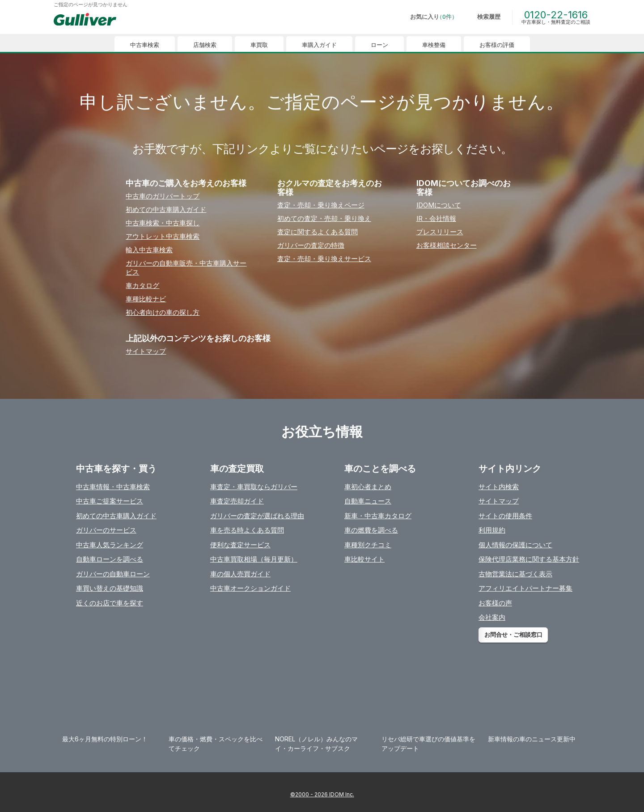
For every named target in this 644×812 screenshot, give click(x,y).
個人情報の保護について (515, 545)
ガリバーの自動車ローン (113, 574)
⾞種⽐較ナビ (146, 299)
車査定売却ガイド (237, 501)
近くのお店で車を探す (110, 603)
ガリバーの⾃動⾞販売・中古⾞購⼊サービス (186, 268)
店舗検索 (205, 45)
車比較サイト (364, 559)
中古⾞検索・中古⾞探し (163, 223)
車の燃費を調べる (371, 530)
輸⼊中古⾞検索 (149, 250)
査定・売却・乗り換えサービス (324, 259)
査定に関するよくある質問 (318, 232)
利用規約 (492, 530)
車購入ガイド (319, 45)
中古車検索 (145, 45)
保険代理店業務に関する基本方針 (529, 559)
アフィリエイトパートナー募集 (525, 588)
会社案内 (492, 617)
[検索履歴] (483, 17)
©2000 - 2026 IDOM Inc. (322, 794)
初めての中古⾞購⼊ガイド (166, 209)
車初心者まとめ (368, 487)
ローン (379, 45)
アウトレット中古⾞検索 (163, 236)
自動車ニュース (368, 501)
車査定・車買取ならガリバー (254, 487)
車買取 (259, 45)
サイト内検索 (499, 487)
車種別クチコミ (368, 545)
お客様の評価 (497, 45)
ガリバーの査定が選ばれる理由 (257, 516)
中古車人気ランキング (110, 545)
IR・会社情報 (436, 218)
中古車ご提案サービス (110, 501)
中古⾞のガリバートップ (163, 196)
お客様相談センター (447, 245)
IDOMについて (439, 205)
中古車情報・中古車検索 (113, 487)
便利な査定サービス (240, 545)
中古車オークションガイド (250, 588)
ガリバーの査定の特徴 (311, 245)
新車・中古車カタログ (378, 516)
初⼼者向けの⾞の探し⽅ (163, 312)
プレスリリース (440, 232)
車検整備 (434, 45)
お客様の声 (495, 603)
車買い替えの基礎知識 (110, 588)
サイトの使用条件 (505, 516)
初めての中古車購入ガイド (116, 516)
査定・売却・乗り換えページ (321, 205)
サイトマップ (146, 351)
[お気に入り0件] (428, 17)
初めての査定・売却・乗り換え (324, 218)
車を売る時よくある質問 (247, 530)
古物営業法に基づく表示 (515, 574)
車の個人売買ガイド (240, 574)
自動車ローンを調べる (110, 559)
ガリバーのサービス (106, 530)
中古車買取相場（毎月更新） (254, 559)
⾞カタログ (142, 285)
